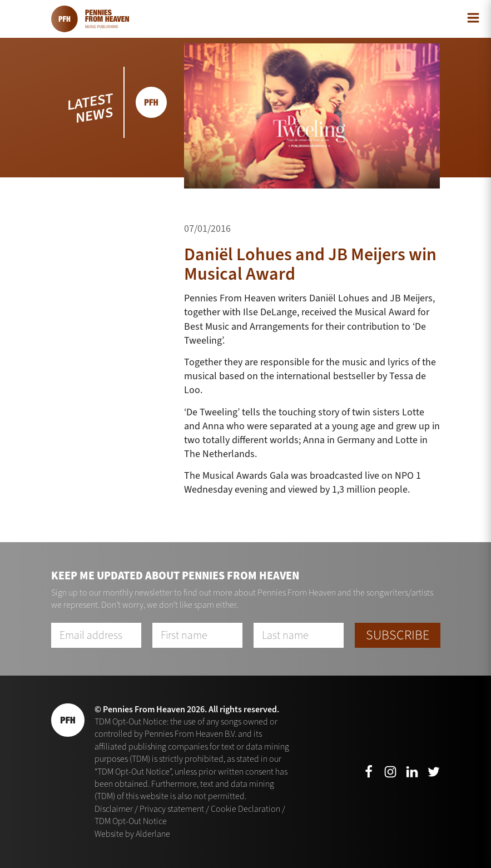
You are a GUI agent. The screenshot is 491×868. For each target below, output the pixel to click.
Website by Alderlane (132, 834)
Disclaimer (114, 809)
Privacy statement (172, 809)
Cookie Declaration (245, 809)
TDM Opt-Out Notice (131, 821)
